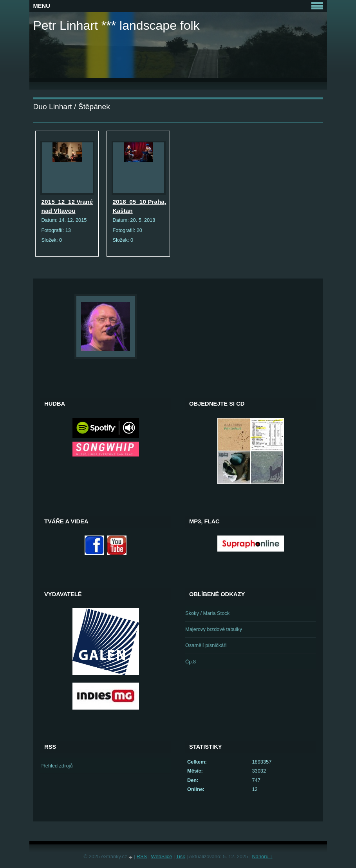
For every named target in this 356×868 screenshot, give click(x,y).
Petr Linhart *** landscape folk (117, 25)
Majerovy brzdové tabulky (214, 629)
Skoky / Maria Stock (207, 613)
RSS (142, 856)
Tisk (181, 856)
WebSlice (162, 856)
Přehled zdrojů (57, 766)
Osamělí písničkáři (206, 645)
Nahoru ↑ (262, 856)
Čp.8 (191, 662)
